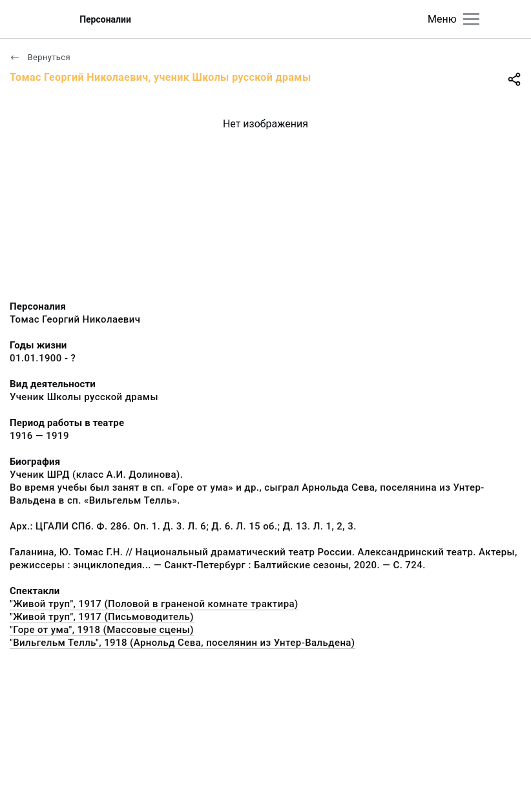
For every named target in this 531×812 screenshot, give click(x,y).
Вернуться (40, 57)
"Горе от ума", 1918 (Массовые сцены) (102, 630)
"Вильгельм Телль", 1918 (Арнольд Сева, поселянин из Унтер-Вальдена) (182, 643)
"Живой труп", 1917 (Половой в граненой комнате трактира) (154, 604)
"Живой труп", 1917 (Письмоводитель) (102, 617)
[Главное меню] (471, 19)
